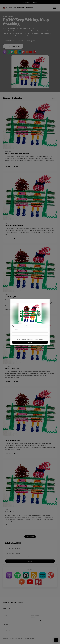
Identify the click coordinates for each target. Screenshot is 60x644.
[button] (47, 301)
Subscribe (30, 342)
